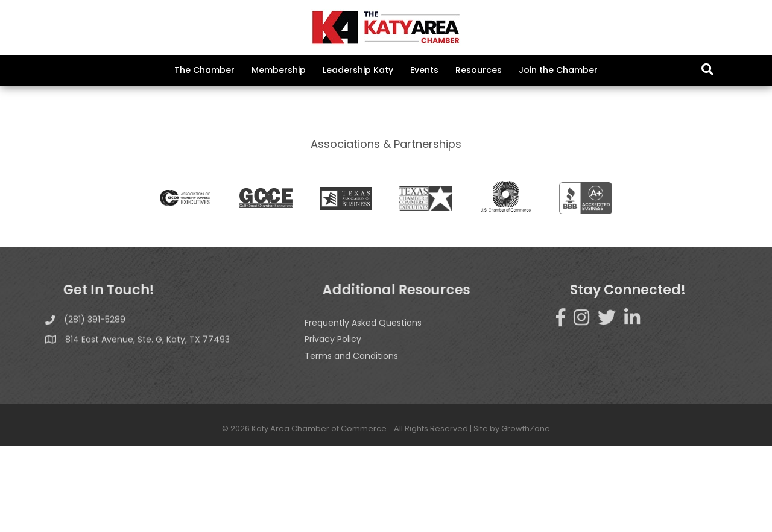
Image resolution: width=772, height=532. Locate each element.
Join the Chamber (558, 70)
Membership (279, 70)
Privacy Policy (333, 442)
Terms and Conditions (351, 458)
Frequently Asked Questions (363, 425)
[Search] (707, 69)
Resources (479, 70)
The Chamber (204, 70)
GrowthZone (411, 166)
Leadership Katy (358, 70)
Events (424, 70)
